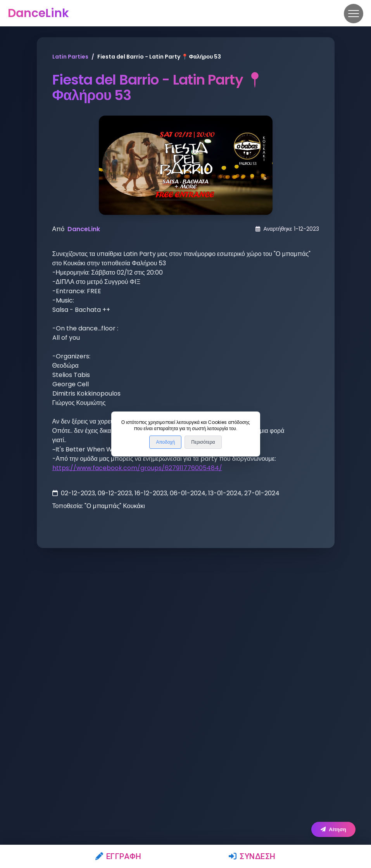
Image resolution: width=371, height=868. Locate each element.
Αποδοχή (165, 442)
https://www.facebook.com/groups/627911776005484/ (137, 468)
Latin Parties (70, 57)
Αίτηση (333, 829)
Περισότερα (203, 442)
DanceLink (84, 229)
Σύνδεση (252, 856)
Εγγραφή (118, 856)
